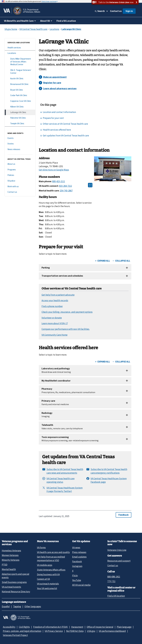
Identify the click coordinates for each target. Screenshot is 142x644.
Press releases (79, 552)
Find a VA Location (66, 21)
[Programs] (20, 170)
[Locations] (20, 53)
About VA (45, 21)
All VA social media (81, 585)
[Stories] (20, 144)
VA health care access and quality (53, 552)
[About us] (20, 164)
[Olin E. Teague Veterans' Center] (20, 72)
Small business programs (14, 582)
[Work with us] (20, 187)
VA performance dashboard (112, 631)
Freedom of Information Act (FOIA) (50, 627)
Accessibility (9, 627)
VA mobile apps (45, 565)
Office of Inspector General (100, 627)
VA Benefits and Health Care (19, 21)
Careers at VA (43, 579)
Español (6, 606)
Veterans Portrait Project (15, 635)
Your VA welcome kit (47, 588)
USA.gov (91, 631)
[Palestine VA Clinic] (20, 118)
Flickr (75, 576)
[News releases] (20, 149)
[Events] (20, 138)
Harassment (77, 627)
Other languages (33, 606)
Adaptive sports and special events (16, 576)
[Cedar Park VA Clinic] (20, 95)
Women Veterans (10, 555)
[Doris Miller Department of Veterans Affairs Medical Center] (20, 62)
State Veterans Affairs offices (51, 570)
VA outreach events (11, 587)
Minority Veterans (11, 560)
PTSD (5, 565)
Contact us (116, 11)
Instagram (77, 566)
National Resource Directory (16, 592)
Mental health (9, 569)
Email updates (79, 557)
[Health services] (20, 48)
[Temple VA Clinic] (20, 124)
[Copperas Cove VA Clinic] (20, 101)
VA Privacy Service (54, 631)
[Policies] (20, 175)
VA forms (41, 548)
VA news (76, 548)
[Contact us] (20, 192)
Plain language (124, 627)
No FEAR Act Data (75, 631)
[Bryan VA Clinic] (20, 90)
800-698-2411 (114, 577)
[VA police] (20, 181)
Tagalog (17, 606)
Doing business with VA (48, 574)
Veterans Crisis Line (117, 550)
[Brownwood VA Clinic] (20, 84)
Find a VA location (116, 596)
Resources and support (119, 561)
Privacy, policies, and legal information (22, 631)
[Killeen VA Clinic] (20, 107)
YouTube (77, 580)
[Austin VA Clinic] (20, 79)
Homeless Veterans (11, 551)
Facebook (77, 561)
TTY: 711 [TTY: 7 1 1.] (111, 581)
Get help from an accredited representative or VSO (51, 558)
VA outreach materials (48, 584)
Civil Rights (24, 627)
